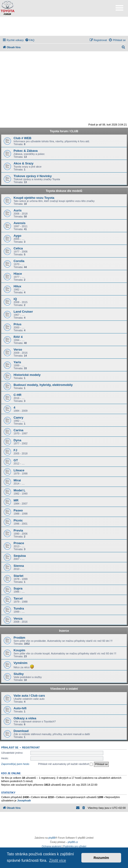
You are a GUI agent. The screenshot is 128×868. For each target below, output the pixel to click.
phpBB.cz (73, 842)
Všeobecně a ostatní (64, 689)
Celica (18, 248)
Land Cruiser (23, 312)
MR (16, 500)
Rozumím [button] (101, 858)
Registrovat (31, 747)
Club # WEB (22, 138)
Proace (19, 543)
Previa (18, 530)
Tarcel (18, 598)
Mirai (17, 480)
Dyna (17, 440)
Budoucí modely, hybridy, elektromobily (43, 385)
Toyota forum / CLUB (64, 131)
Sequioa (20, 556)
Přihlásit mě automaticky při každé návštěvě (65, 764)
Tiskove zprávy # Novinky (33, 176)
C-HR (17, 395)
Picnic (18, 520)
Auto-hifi (20, 708)
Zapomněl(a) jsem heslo (15, 764)
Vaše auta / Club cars (29, 696)
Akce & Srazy (24, 163)
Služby (19, 674)
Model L (20, 490)
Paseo (18, 510)
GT (16, 460)
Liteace (19, 470)
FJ (15, 450)
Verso (18, 350)
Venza (18, 618)
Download (21, 731)
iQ (15, 299)
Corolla (19, 261)
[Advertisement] (64, 26)
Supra (18, 588)
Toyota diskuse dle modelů (64, 191)
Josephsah (24, 800)
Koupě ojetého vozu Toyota (34, 198)
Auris (18, 210)
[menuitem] (30, 40)
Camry (18, 418)
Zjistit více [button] (57, 860)
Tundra (19, 608)
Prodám (19, 638)
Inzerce (64, 631)
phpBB (52, 838)
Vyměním (20, 663)
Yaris (17, 362)
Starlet (18, 576)
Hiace (18, 274)
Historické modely (27, 375)
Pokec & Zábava (26, 151)
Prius (17, 324)
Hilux (17, 286)
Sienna (19, 566)
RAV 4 (18, 337)
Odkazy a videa (25, 718)
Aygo (17, 236)
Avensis (20, 223)
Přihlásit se (10, 747)
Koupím (19, 650)
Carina (18, 430)
